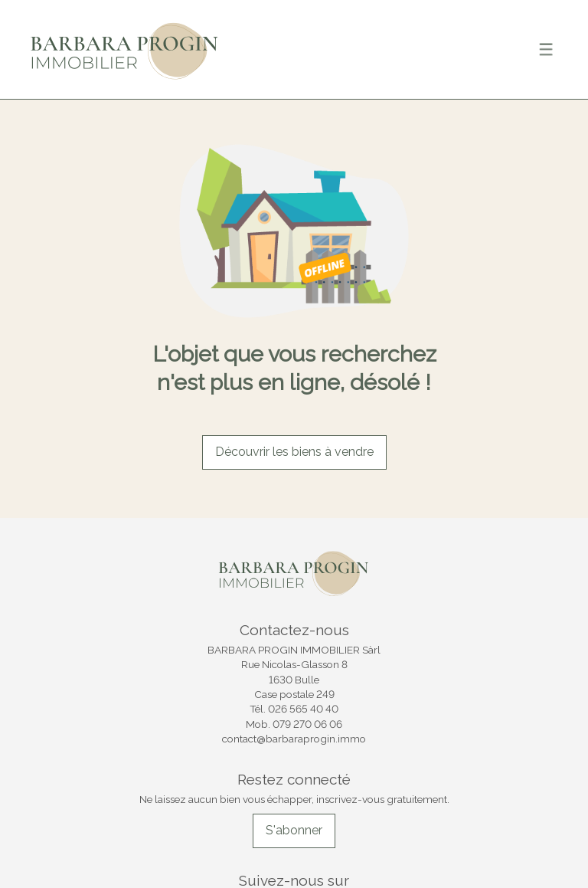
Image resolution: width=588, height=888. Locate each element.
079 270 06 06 (307, 724)
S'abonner (294, 830)
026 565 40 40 (303, 709)
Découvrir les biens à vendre (294, 452)
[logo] (125, 49)
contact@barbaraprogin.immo (294, 739)
